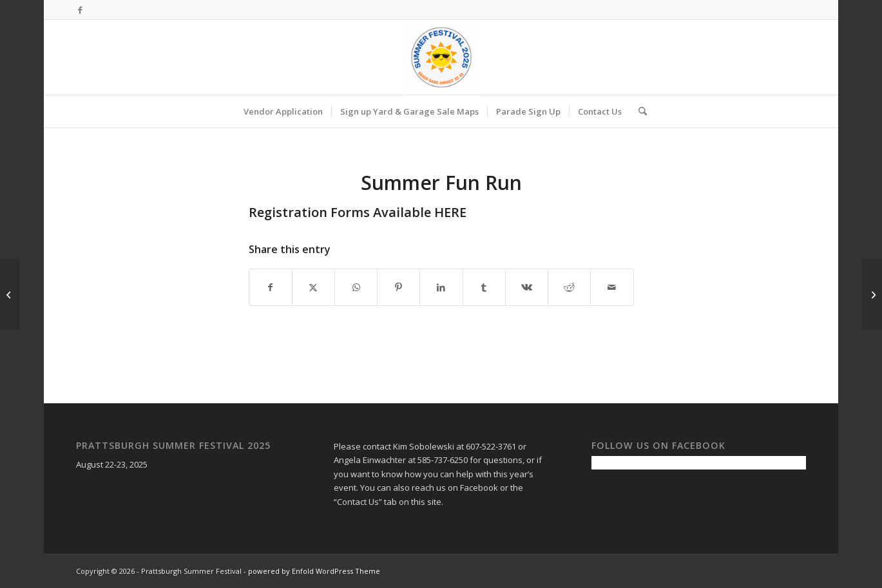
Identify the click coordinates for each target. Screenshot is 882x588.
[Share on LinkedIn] (441, 287)
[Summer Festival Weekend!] (10, 294)
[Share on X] (313, 287)
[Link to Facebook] (80, 10)
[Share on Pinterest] (398, 287)
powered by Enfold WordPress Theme (314, 571)
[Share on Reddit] (569, 287)
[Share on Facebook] (271, 287)
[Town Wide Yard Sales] (872, 294)
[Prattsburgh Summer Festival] (441, 57)
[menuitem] (283, 111)
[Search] (638, 111)
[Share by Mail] (612, 287)
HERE (452, 212)
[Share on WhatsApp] (356, 287)
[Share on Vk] (527, 287)
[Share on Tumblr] (484, 287)
